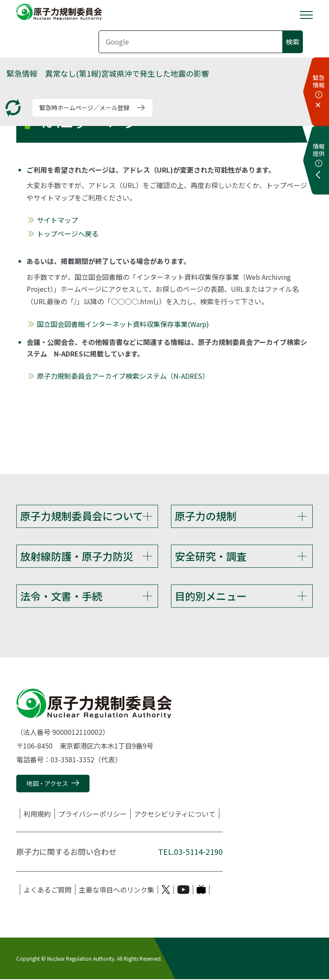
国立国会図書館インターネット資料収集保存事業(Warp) (123, 324)
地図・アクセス (47, 784)
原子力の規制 (206, 516)
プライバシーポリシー (93, 815)
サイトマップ (57, 220)
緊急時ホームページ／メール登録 (84, 108)
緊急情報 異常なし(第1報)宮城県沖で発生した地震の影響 (108, 73)
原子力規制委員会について (82, 516)
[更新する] (13, 108)
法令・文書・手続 (61, 596)
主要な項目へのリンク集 (117, 890)
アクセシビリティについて (175, 815)
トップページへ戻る (68, 234)
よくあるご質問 (48, 890)
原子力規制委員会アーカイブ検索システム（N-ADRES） (123, 376)
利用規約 (37, 815)
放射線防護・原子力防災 (77, 556)
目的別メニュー (211, 596)
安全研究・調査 (211, 556)
